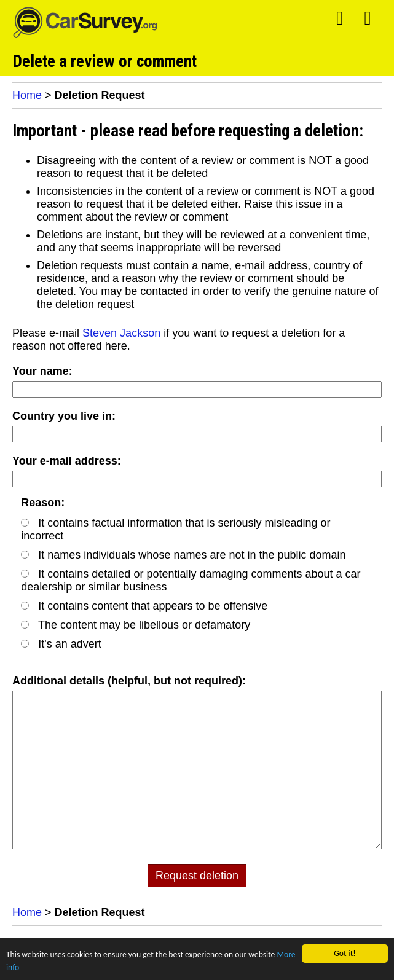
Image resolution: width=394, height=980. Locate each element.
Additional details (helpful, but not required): (129, 681)
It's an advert (61, 644)
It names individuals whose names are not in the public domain (183, 555)
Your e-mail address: (67, 461)
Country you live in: (64, 416)
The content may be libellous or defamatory (136, 625)
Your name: (42, 371)
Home (27, 95)
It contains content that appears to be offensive (144, 606)
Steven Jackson (121, 333)
